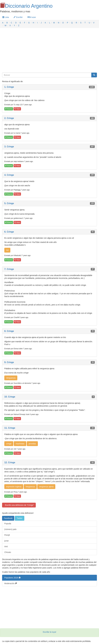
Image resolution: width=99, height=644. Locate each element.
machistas (20, 444)
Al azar (32, 17)
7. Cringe (9, 269)
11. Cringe (10, 428)
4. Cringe (9, 175)
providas (32, 444)
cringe (9, 444)
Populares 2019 (12, 578)
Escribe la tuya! (50, 632)
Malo (17, 109)
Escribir (18, 17)
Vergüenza (30, 487)
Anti (6, 546)
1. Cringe (9, 87)
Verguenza (11, 378)
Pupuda (8, 524)
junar (6, 541)
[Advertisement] (49, 50)
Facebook (8, 518)
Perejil (7, 535)
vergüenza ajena (46, 487)
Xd (7, 250)
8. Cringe (9, 331)
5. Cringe (9, 203)
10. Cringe (10, 397)
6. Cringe (9, 232)
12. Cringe (10, 462)
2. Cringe (9, 118)
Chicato (8, 552)
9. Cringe (9, 362)
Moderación (11, 583)
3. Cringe (9, 147)
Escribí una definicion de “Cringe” (19, 505)
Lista (6, 17)
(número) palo (10, 529)
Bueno (9, 109)
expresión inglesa (14, 487)
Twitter (19, 518)
